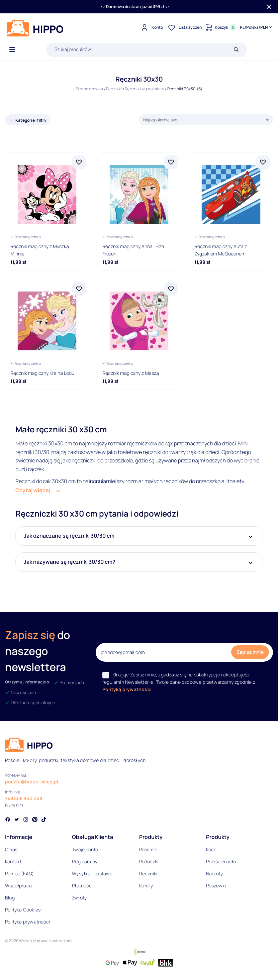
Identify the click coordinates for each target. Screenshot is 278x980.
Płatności (82, 886)
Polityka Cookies (23, 910)
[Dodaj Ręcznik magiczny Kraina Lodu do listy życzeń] (79, 289)
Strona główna (89, 89)
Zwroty (79, 898)
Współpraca (18, 886)
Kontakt (13, 861)
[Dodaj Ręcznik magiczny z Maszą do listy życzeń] (171, 289)
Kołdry (146, 886)
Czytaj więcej (33, 490)
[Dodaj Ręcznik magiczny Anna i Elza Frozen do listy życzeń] (171, 162)
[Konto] (151, 27)
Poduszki (149, 861)
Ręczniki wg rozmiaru (145, 89)
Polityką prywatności (127, 689)
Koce (211, 849)
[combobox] (206, 120)
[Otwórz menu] (12, 50)
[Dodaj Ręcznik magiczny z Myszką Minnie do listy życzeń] (79, 162)
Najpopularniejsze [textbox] (160, 120)
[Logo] (35, 28)
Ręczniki (114, 89)
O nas (11, 849)
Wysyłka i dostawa (92, 874)
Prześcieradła (221, 861)
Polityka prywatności (27, 922)
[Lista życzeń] (184, 27)
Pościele (148, 849)
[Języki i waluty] (256, 27)
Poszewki (216, 886)
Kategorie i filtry (31, 120)
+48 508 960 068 (24, 798)
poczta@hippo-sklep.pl (32, 782)
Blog (10, 898)
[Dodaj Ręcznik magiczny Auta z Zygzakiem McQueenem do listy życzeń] (263, 162)
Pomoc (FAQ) (19, 874)
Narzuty (214, 874)
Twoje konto (85, 849)
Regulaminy (85, 861)
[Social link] (8, 820)
